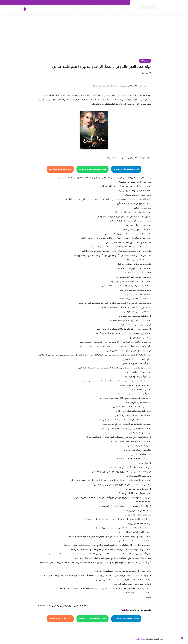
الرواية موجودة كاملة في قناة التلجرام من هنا (126, 169)
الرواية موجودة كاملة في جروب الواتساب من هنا (93, 169)
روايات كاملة (110, 10)
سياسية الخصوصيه (79, 3)
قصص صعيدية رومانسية (62, 10)
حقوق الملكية (115, 3)
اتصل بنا (125, 3)
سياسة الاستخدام (94, 3)
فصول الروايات (122, 10)
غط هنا (40, 606)
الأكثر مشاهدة (98, 10)
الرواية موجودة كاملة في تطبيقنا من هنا (60, 169)
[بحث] (26, 10)
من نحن (105, 3)
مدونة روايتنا (141, 639)
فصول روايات (145, 61)
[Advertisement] (94, 37)
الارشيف (68, 3)
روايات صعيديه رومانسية (82, 10)
